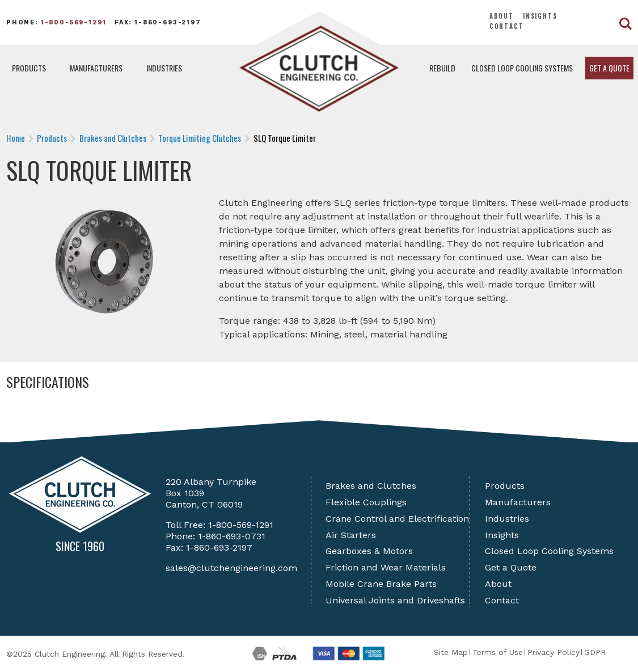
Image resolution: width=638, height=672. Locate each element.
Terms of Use (498, 652)
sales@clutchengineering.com (231, 568)
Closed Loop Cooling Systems (522, 68)
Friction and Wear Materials (386, 567)
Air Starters (351, 535)
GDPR (595, 652)
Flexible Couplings (366, 502)
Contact (507, 26)
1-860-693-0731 (232, 536)
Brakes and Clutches (371, 486)
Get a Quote (609, 68)
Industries (164, 68)
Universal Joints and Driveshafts (395, 600)
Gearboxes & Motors (369, 551)
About (502, 16)
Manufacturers (96, 68)
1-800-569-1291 (74, 22)
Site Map (451, 652)
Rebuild (442, 68)
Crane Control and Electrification (397, 519)
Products (29, 68)
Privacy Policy (554, 652)
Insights (540, 16)
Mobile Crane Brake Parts (381, 584)
